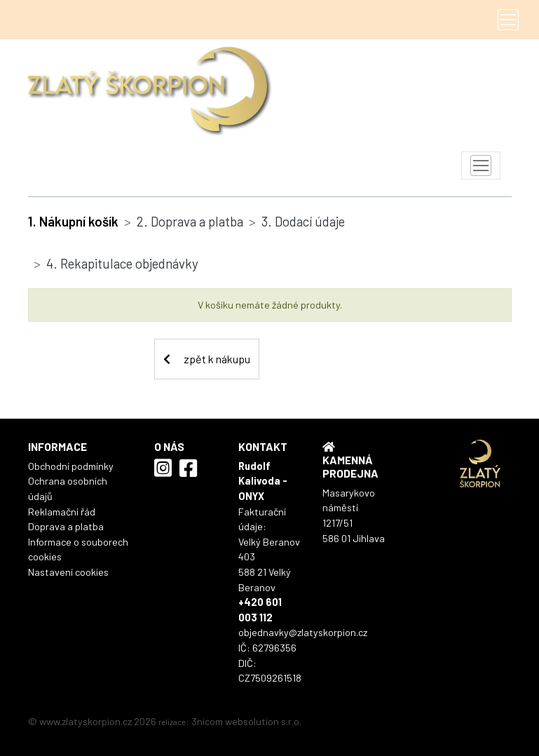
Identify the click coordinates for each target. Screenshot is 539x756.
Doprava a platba (66, 526)
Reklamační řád (62, 512)
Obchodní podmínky (71, 466)
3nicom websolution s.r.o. (246, 721)
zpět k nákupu (207, 359)
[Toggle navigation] (508, 20)
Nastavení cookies (68, 572)
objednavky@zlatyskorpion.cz (303, 632)
